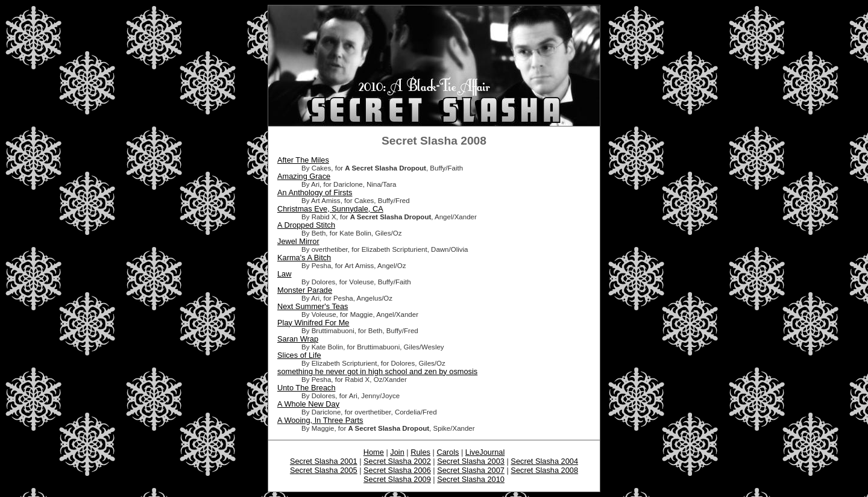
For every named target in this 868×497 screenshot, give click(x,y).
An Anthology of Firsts (315, 192)
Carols (448, 452)
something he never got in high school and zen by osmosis (377, 371)
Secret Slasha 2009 (397, 479)
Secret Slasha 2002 (397, 461)
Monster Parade (305, 290)
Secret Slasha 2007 (471, 470)
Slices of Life (299, 355)
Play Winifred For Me (313, 323)
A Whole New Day (308, 404)
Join (397, 452)
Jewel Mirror (298, 241)
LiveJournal (485, 452)
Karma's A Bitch (304, 258)
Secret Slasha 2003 (471, 461)
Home (374, 452)
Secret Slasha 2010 (471, 479)
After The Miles (303, 160)
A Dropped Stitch (306, 225)
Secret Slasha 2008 (544, 470)
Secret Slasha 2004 (544, 461)
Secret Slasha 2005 (324, 470)
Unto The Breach (307, 388)
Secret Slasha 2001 (324, 461)
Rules (420, 452)
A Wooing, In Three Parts (320, 420)
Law (284, 274)
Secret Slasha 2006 (397, 470)
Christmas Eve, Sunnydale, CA (330, 209)
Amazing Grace (304, 176)
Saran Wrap (298, 339)
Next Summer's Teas (313, 306)
